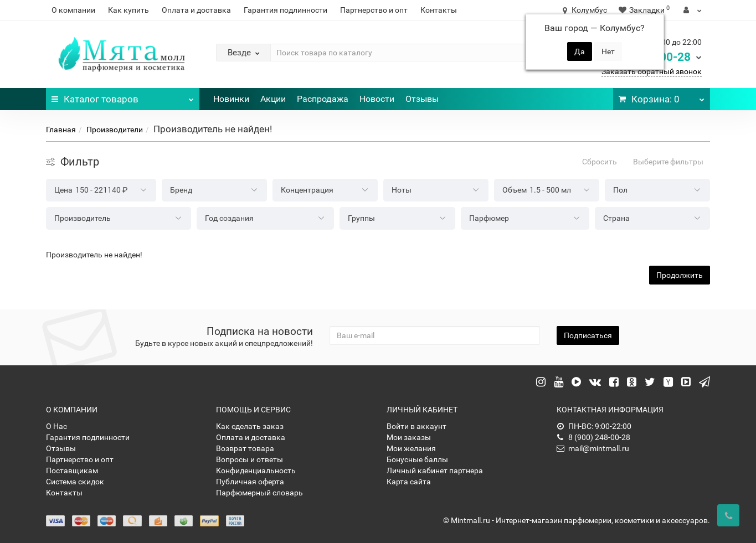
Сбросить (600, 162)
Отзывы (422, 99)
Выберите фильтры (668, 162)
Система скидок (75, 482)
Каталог (123, 96)
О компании (73, 10)
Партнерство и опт (374, 10)
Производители (115, 130)
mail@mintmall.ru (593, 448)
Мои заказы (409, 437)
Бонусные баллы (417, 459)
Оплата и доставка (196, 10)
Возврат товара (245, 448)
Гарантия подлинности (286, 10)
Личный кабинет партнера (435, 470)
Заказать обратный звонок (652, 71)
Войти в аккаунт (416, 426)
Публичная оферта (250, 482)
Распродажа (323, 99)
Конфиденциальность (256, 470)
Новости (377, 99)
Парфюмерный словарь (259, 493)
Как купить (128, 10)
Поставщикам (72, 470)
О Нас (56, 426)
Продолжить (680, 275)
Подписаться (588, 335)
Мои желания (411, 448)
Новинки (231, 99)
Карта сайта (409, 482)
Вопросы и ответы (250, 459)
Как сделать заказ (250, 426)
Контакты (439, 10)
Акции (273, 99)
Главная (61, 130)
